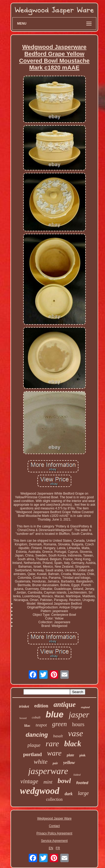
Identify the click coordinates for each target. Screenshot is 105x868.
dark (69, 794)
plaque (34, 745)
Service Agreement (54, 841)
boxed (23, 718)
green (59, 724)
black (73, 744)
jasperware (48, 771)
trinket (24, 706)
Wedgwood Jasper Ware (54, 819)
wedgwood (40, 791)
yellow (69, 763)
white (41, 762)
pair (55, 763)
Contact (54, 826)
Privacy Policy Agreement (54, 833)
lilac (27, 725)
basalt (58, 736)
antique (64, 704)
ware (54, 753)
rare (52, 743)
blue (55, 714)
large (83, 793)
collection (54, 799)
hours (78, 724)
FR (58, 848)
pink (82, 755)
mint (48, 782)
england (85, 707)
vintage (29, 781)
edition (41, 706)
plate (71, 755)
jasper (79, 715)
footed (82, 783)
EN (51, 848)
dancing (37, 735)
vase (76, 733)
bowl (64, 781)
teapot (41, 725)
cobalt (36, 717)
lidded (77, 775)
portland (32, 754)
